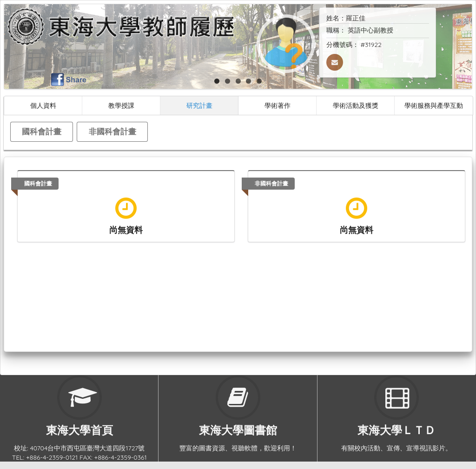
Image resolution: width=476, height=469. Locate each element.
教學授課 (121, 105)
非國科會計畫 (112, 131)
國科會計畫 (42, 131)
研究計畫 (199, 105)
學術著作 (278, 105)
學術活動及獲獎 (356, 105)
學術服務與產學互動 (434, 105)
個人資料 (43, 105)
